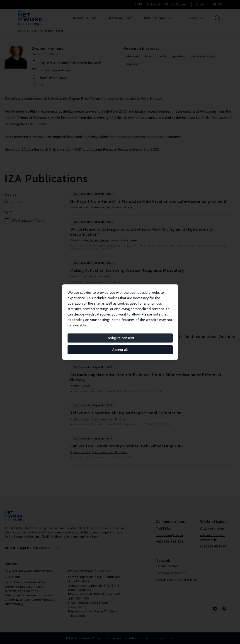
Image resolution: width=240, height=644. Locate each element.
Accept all (120, 350)
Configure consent (120, 338)
